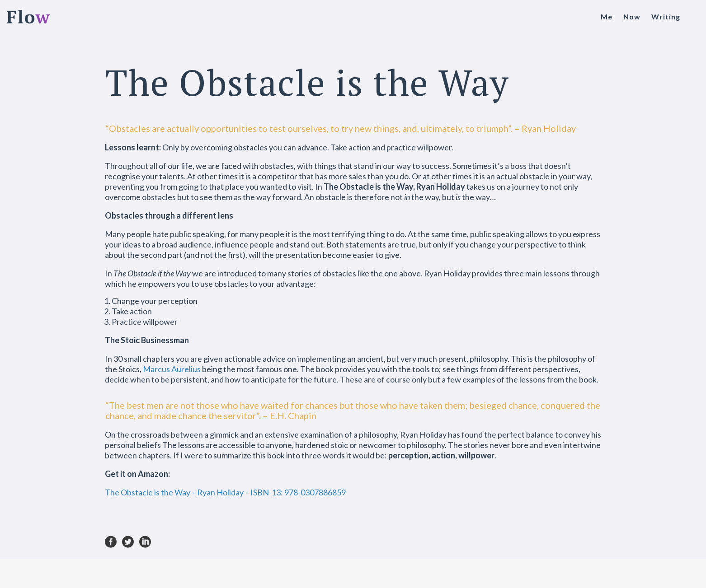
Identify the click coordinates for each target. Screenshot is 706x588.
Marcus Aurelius (172, 369)
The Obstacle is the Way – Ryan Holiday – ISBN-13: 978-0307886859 (225, 492)
